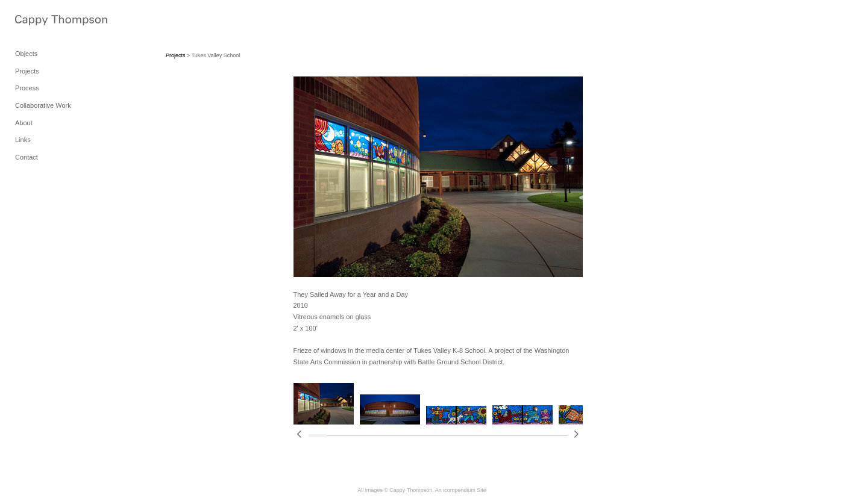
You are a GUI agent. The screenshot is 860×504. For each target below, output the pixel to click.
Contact (27, 157)
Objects (26, 54)
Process (27, 88)
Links (23, 140)
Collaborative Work (43, 105)
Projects (27, 71)
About (24, 123)
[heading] (45, 21)
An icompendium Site (461, 490)
